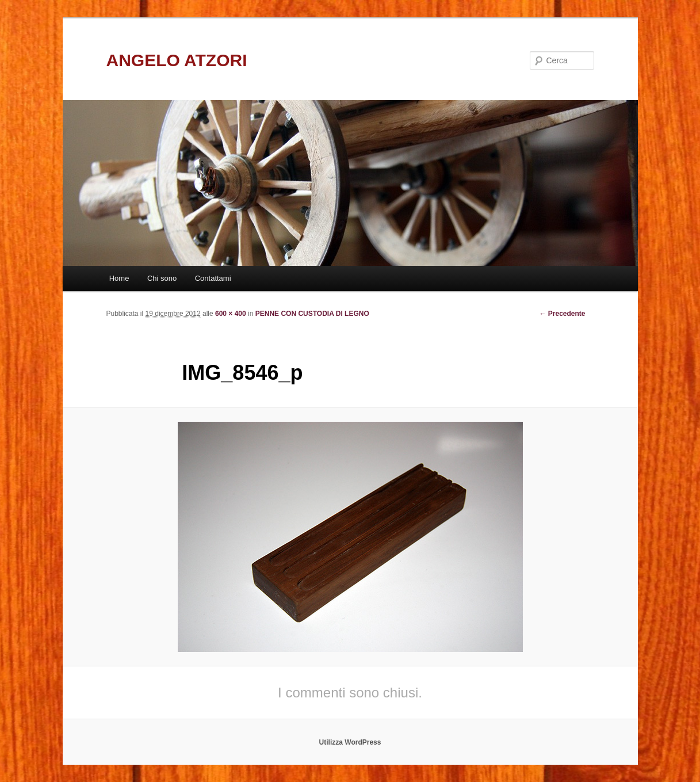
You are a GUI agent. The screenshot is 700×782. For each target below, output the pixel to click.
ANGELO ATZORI (177, 60)
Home (119, 278)
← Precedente (562, 314)
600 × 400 (231, 314)
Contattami (213, 278)
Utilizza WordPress (350, 742)
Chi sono (162, 278)
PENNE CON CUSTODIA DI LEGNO (312, 314)
